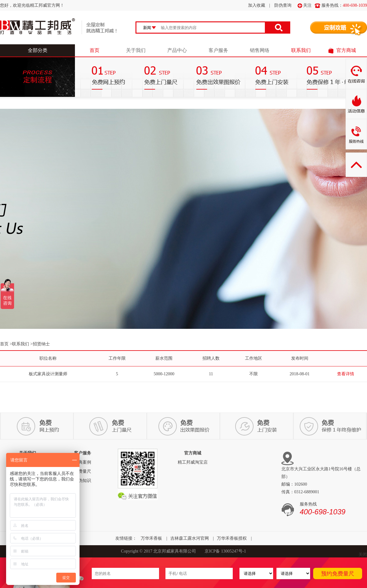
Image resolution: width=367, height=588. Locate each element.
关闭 (363, 555)
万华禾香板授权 (232, 538)
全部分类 (38, 50)
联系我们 (301, 50)
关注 (305, 6)
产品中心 (177, 50)
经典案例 (83, 462)
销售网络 (260, 50)
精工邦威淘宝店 (193, 462)
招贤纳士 (41, 344)
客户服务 (218, 50)
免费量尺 (83, 471)
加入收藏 (257, 5)
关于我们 (136, 50)
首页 (95, 50)
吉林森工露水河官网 (190, 538)
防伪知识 (83, 481)
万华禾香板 (151, 538)
